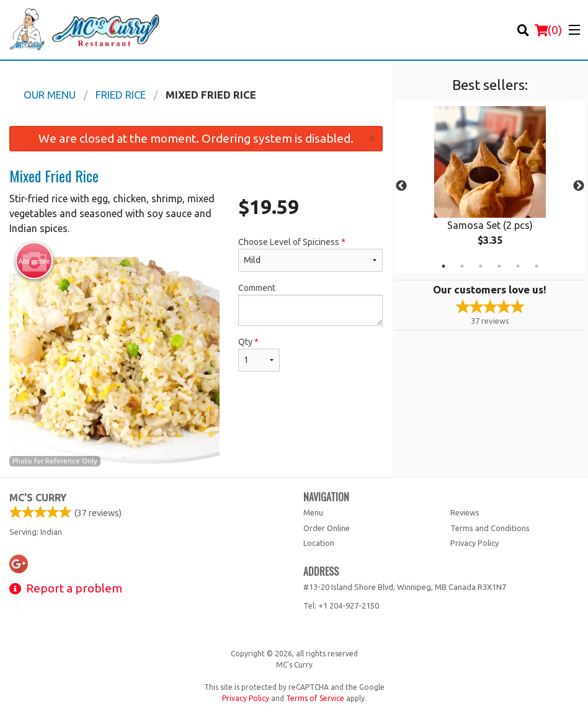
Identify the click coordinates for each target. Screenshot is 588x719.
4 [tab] (499, 266)
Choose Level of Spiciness (310, 254)
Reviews (465, 512)
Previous (401, 186)
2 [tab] (462, 266)
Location (319, 543)
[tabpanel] (490, 186)
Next (579, 186)
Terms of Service (315, 698)
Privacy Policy (474, 543)
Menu (313, 512)
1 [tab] (443, 266)
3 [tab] (481, 266)
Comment (310, 304)
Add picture (34, 261)
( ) (548, 30)
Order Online (327, 528)
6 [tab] (537, 266)
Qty (259, 354)
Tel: (341, 605)
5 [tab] (518, 266)
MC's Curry (38, 498)
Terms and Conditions (490, 528)
